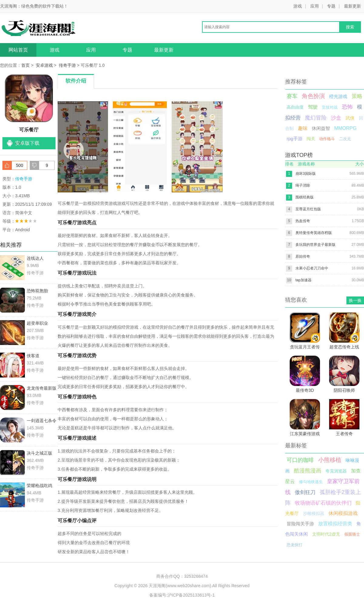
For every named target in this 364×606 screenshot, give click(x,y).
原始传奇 (303, 256)
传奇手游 (67, 65)
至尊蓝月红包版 (308, 209)
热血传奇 (303, 221)
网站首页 (18, 50)
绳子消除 (303, 185)
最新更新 (352, 6)
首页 (25, 65)
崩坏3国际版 (306, 174)
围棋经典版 (305, 197)
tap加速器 (303, 280)
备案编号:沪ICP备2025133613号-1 (182, 595)
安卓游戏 (44, 65)
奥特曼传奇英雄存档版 (314, 233)
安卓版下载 (27, 143)
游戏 (298, 6)
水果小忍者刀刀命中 (312, 268)
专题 (331, 6)
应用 (315, 6)
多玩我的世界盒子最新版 (315, 245)
